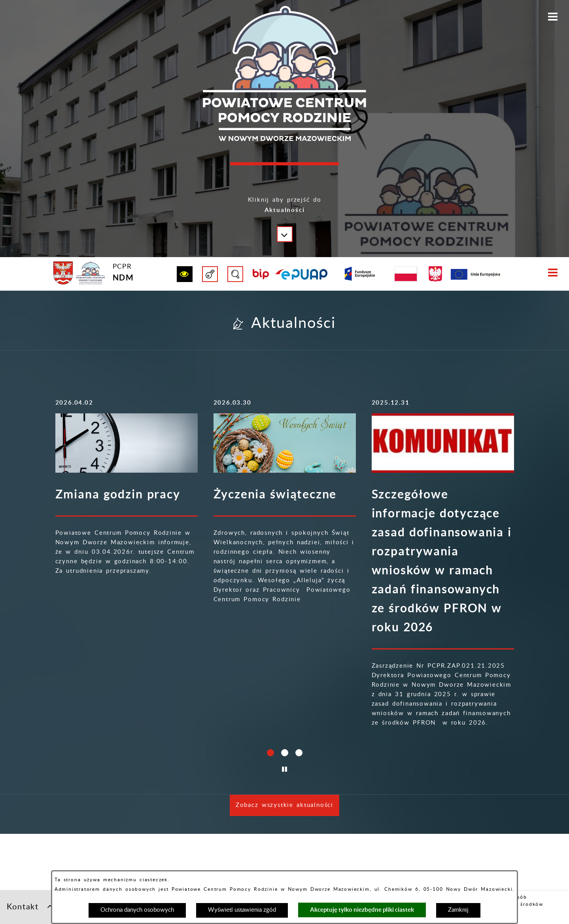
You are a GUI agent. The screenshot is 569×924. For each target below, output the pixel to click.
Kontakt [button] (30, 906)
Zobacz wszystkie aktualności (284, 862)
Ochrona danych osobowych (137, 910)
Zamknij (458, 910)
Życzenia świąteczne (275, 494)
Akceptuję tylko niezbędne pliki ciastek (362, 910)
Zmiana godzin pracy (118, 494)
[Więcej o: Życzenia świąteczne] (285, 443)
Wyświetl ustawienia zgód (242, 910)
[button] (285, 211)
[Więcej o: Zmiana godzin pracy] (127, 443)
